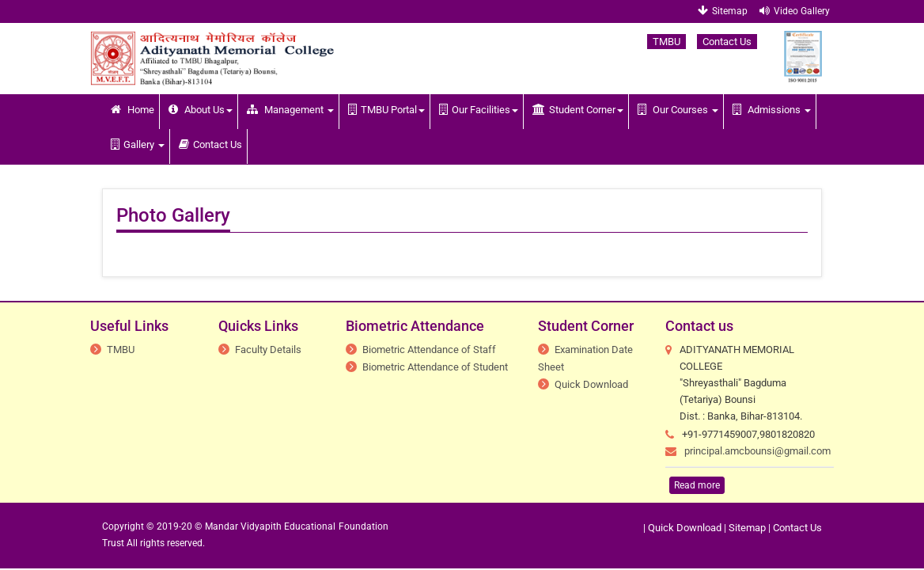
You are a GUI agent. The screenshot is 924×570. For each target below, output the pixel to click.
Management (290, 110)
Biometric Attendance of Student (435, 367)
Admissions (772, 110)
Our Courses (678, 110)
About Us (201, 110)
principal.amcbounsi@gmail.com (757, 451)
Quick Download (591, 384)
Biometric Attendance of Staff (429, 350)
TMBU (666, 42)
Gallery (138, 144)
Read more (697, 485)
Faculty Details (268, 350)
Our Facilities (479, 110)
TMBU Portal (386, 110)
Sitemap (723, 11)
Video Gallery (795, 11)
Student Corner (578, 110)
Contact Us (727, 42)
